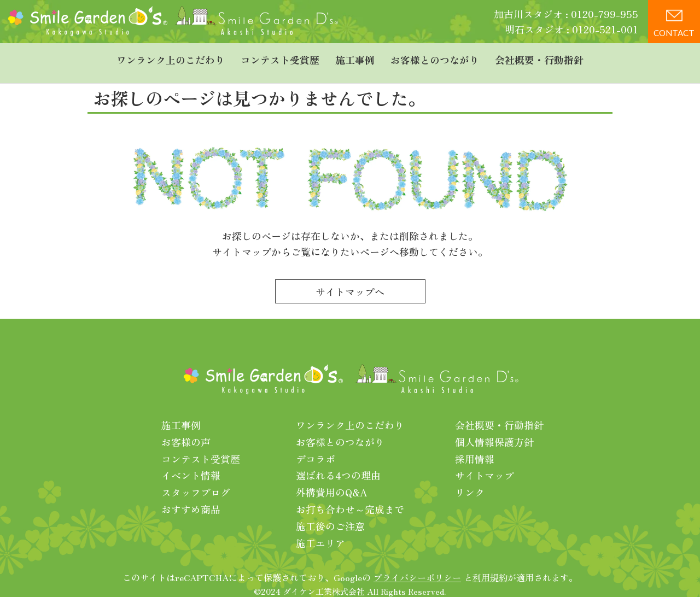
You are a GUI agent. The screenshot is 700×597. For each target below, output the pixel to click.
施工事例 (355, 57)
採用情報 (475, 447)
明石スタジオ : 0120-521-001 (571, 29)
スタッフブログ (196, 481)
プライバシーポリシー (417, 566)
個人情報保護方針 (494, 430)
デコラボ (316, 447)
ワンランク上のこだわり (171, 57)
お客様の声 (186, 430)
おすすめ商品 (191, 497)
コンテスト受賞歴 (280, 57)
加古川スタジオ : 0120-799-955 (566, 14)
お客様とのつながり (435, 57)
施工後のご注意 (330, 514)
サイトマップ (485, 464)
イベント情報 (191, 464)
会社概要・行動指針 (539, 57)
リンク (470, 481)
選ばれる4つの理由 (338, 464)
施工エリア (320, 531)
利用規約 (490, 566)
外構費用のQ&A (332, 481)
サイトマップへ (350, 280)
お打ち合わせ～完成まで (350, 497)
